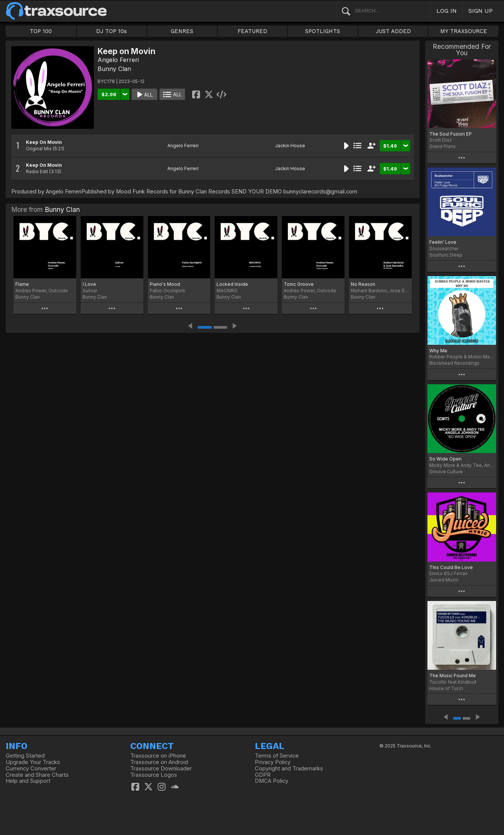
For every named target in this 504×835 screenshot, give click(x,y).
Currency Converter (31, 769)
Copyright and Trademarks (289, 769)
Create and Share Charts (37, 775)
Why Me (438, 351)
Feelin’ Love (443, 242)
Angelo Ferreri (118, 60)
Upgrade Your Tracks (33, 762)
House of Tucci (446, 688)
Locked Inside (232, 284)
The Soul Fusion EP (451, 134)
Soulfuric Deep (446, 255)
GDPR (263, 775)
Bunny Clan (114, 69)
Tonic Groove (299, 284)
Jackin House (290, 146)
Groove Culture (446, 472)
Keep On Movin (44, 142)
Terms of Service (277, 756)
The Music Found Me (453, 676)
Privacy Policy (273, 762)
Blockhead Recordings (454, 363)
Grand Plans (442, 146)
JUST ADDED (393, 31)
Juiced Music (444, 580)
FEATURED (252, 31)
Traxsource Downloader (161, 769)
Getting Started (25, 756)
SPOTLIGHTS (323, 31)
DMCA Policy (272, 781)
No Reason (363, 284)
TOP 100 (41, 31)
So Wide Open (445, 459)
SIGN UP (481, 11)
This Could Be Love (451, 567)
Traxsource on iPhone (158, 756)
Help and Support (28, 781)
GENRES (182, 31)
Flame (22, 284)
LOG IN (447, 11)
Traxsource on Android (159, 762)
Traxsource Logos (154, 775)
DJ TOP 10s (111, 31)
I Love (89, 284)
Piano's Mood (165, 284)
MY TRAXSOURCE (464, 31)
